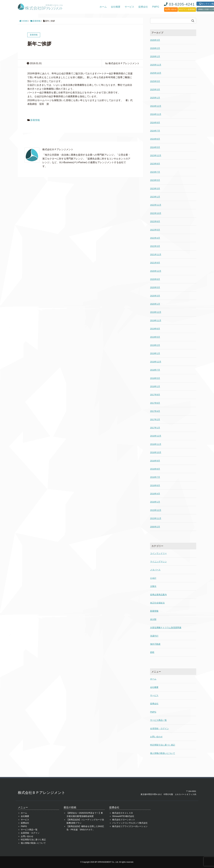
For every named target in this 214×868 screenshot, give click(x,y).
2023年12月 (156, 155)
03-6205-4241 (179, 4)
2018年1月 (155, 386)
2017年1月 (155, 428)
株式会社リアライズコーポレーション (130, 826)
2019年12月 (156, 312)
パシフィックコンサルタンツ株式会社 (130, 823)
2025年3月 (155, 89)
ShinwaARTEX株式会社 (123, 816)
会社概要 (116, 7)
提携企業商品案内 (158, 595)
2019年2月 (155, 345)
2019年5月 (155, 337)
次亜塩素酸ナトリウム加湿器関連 (166, 628)
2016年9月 (155, 461)
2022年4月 (155, 238)
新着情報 (36, 21)
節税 (152, 652)
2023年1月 (155, 197)
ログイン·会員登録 (187, 9)
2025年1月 (155, 98)
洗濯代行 (154, 636)
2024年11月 (156, 114)
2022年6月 (155, 221)
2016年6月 (155, 485)
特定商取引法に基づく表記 (163, 745)
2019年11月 (156, 320)
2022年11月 (156, 205)
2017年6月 (155, 403)
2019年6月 (155, 329)
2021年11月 (156, 254)
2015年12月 (156, 510)
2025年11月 (156, 65)
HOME (24, 21)
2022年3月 (155, 246)
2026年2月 (155, 48)
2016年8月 (155, 469)
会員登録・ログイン (159, 728)
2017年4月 (155, 411)
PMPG (156, 7)
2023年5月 (155, 180)
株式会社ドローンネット (124, 820)
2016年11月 (156, 444)
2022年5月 (155, 230)
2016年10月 (156, 452)
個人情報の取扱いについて (163, 753)
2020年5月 (155, 287)
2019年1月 (155, 353)
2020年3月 (155, 296)
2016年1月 (155, 502)
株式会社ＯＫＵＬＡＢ (123, 813)
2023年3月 (155, 189)
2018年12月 (156, 362)
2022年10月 (156, 213)
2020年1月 (155, 304)
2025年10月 (156, 73)
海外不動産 (155, 644)
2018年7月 (155, 370)
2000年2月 (155, 527)
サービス (129, 7)
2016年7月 (155, 477)
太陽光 (153, 586)
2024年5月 (155, 147)
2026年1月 (155, 56)
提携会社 (143, 7)
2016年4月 (155, 494)
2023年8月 (155, 164)
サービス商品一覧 (158, 720)
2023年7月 (155, 172)
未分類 (153, 619)
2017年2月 (155, 419)
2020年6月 (155, 279)
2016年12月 (156, 436)
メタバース (155, 570)
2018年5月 (155, 378)
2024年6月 (155, 139)
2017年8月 (155, 395)
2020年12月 (156, 271)
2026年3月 (155, 40)
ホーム (103, 7)
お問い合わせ (171, 9)
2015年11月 (156, 518)
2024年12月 (156, 106)
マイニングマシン (158, 562)
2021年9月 (155, 263)
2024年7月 (155, 131)
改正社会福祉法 (157, 603)
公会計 (153, 578)
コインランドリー (158, 553)
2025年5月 (155, 81)
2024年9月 (155, 123)
